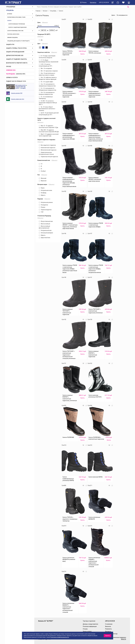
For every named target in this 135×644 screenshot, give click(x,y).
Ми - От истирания (45, 68)
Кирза (42, 188)
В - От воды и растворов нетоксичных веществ (47, 57)
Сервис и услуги (12, 78)
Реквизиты (109, 629)
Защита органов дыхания (15, 52)
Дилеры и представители (90, 624)
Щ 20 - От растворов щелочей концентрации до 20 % (49, 114)
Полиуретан (43, 205)
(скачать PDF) (21, 74)
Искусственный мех (46, 221)
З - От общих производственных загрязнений (49, 61)
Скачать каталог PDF (17, 93)
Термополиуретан (45, 210)
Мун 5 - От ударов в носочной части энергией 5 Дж (49, 135)
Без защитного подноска (47, 145)
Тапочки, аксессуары (13, 34)
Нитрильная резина (46, 202)
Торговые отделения (89, 621)
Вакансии (108, 626)
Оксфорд (43, 193)
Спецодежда (11, 7)
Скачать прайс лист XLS (18, 99)
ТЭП (41, 212)
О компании (109, 624)
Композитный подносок (47, 148)
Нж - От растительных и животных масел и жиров (47, 74)
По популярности (122, 15)
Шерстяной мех (45, 238)
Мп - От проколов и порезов (48, 71)
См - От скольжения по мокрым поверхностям (47, 93)
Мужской (43, 181)
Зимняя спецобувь (12, 38)
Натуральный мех (45, 230)
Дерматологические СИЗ (15, 56)
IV (40, 169)
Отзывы (85, 629)
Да (41, 40)
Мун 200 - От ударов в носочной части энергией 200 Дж (49, 131)
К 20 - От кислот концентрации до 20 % (46, 65)
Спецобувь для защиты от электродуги (18, 41)
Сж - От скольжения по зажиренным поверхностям (47, 85)
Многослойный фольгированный (44, 227)
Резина (42, 207)
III (40, 166)
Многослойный (44, 224)
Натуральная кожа (45, 190)
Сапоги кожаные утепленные (17, 24)
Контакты (93, 2)
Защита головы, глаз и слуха (16, 48)
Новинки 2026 (11, 70)
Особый (42, 171)
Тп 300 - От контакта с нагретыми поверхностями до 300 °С (48, 103)
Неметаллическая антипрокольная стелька (46, 153)
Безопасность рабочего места (17, 63)
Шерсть (42, 195)
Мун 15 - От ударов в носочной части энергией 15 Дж (48, 127)
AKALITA (123, 639)
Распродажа (11, 74)
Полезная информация (90, 626)
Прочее (9, 67)
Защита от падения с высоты (16, 59)
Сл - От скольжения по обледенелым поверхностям (47, 89)
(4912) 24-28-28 (104, 2)
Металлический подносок (48, 150)
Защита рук (10, 44)
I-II (41, 164)
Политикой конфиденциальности (60, 637)
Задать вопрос (87, 631)
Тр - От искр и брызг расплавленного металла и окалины (47, 109)
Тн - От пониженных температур (46, 98)
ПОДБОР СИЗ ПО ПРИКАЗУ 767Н (16, 81)
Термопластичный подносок (48, 157)
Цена (113, 15)
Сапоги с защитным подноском (17, 27)
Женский (43, 178)
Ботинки (10, 14)
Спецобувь (10, 10)
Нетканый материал (46, 233)
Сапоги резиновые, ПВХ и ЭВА (15, 31)
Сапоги (9, 21)
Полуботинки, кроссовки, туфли (16, 17)
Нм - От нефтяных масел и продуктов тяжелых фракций (48, 78)
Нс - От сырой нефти (46, 82)
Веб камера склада (21, 85)
